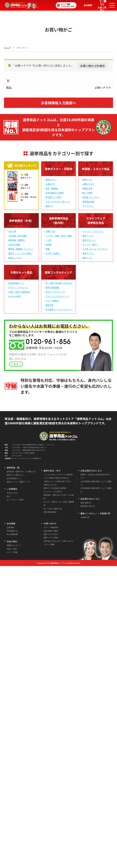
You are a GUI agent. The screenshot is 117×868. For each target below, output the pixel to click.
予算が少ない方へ (51, 485)
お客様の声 (85, 517)
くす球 (48, 240)
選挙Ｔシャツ (88, 236)
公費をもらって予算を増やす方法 (57, 481)
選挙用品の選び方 (88, 506)
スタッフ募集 (49, 544)
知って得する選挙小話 (53, 509)
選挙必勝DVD (86, 503)
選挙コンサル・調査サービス (19, 482)
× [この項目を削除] (8, 81)
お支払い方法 (12, 493)
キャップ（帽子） (90, 245)
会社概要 (88, 5)
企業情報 (10, 527)
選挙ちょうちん (15, 258)
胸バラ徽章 (87, 193)
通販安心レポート (14, 545)
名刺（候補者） (52, 188)
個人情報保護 (12, 534)
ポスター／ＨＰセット (18, 287)
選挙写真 (49, 305)
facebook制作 (15, 296)
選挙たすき (87, 180)
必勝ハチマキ (103, 88)
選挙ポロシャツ (89, 240)
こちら (15, 364)
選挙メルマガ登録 (51, 537)
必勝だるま (50, 231)
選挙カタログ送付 (51, 534)
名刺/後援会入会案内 (55, 193)
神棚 (47, 249)
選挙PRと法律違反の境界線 (55, 488)
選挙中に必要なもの (15, 475)
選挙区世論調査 (52, 287)
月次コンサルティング (55, 292)
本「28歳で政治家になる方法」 (59, 283)
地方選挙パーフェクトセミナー (59, 309)
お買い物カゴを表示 (92, 66)
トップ (7, 48)
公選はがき (50, 184)
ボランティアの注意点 (53, 492)
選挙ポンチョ (88, 253)
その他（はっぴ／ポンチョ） (95, 249)
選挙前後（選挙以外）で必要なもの (21, 471)
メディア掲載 (12, 552)
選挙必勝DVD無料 (51, 531)
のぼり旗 (12, 231)
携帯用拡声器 (88, 202)
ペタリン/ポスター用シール (58, 202)
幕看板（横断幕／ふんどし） (21, 249)
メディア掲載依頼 (51, 527)
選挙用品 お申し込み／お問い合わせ (58, 541)
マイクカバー (88, 206)
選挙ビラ (49, 206)
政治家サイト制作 (53, 197)
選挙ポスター (51, 180)
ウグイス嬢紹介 (52, 301)
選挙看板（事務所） (17, 240)
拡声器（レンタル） (91, 197)
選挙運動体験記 (50, 512)
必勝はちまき (88, 184)
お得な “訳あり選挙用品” (19, 292)
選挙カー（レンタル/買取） (20, 253)
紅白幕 (48, 245)
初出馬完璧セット (16, 283)
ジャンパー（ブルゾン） (93, 231)
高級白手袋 (87, 188)
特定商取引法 (12, 531)
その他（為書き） (53, 253)
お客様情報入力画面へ (58, 103)
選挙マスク (87, 258)
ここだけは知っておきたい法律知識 (58, 474)
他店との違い (12, 549)
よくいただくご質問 (15, 500)
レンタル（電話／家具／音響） (59, 236)
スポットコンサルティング (57, 296)
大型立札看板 (14, 245)
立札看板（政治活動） (18, 236)
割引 (9, 496)
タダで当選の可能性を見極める (56, 478)
